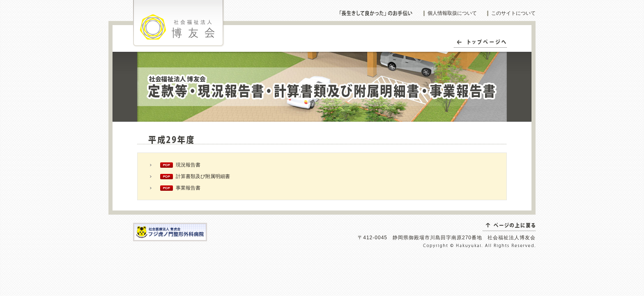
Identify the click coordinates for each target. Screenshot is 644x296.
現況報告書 (188, 165)
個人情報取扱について (452, 13)
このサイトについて (513, 13)
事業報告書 (188, 188)
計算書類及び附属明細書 (203, 176)
